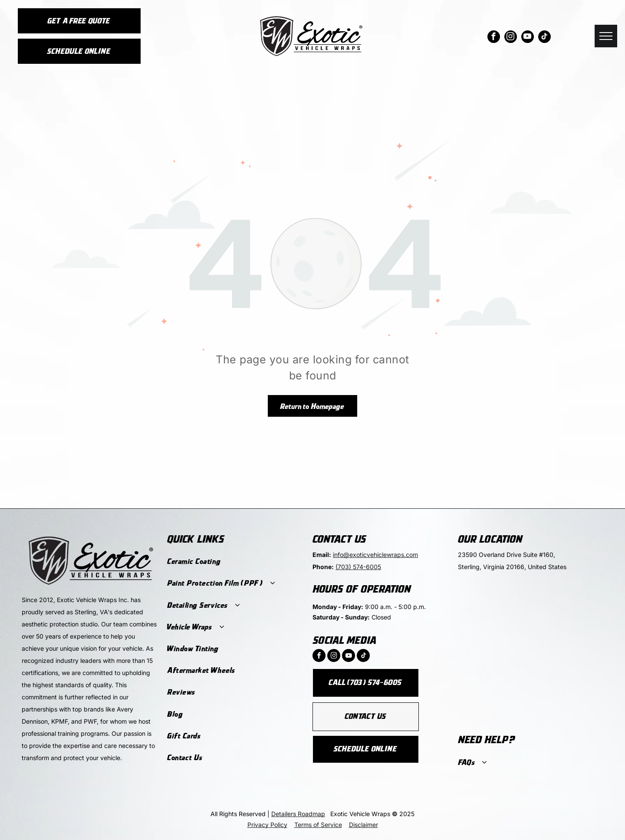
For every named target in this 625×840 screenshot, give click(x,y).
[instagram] (511, 38)
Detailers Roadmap (298, 814)
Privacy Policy (267, 825)
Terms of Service (318, 825)
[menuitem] (234, 562)
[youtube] (528, 38)
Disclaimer (363, 825)
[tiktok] (544, 38)
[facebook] (494, 38)
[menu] (606, 36)
